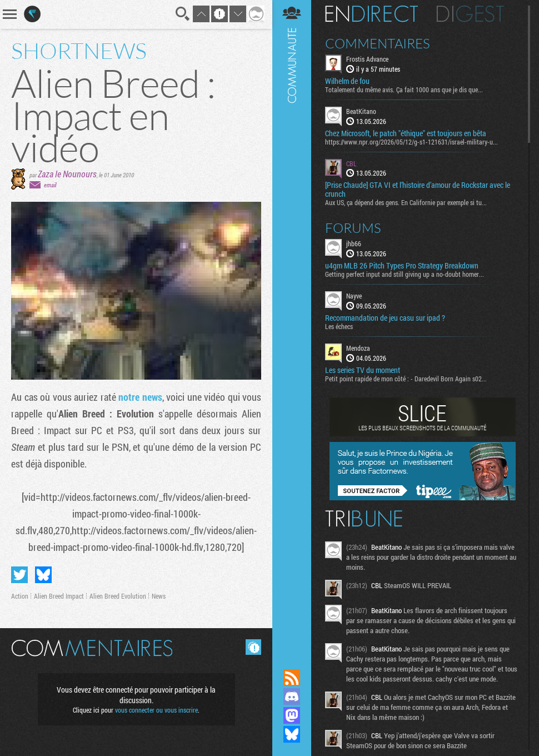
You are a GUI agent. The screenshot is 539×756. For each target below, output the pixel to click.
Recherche (183, 14)
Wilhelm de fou (347, 81)
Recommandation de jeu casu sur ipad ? (385, 318)
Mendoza (358, 348)
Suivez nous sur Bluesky (292, 734)
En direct (371, 14)
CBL (351, 163)
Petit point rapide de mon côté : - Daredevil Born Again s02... (406, 379)
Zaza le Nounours (67, 174)
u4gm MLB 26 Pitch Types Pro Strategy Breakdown (402, 266)
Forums (353, 228)
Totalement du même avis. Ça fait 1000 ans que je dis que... (404, 89)
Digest (470, 14)
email (50, 185)
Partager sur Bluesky (43, 575)
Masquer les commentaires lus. (253, 647)
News (159, 596)
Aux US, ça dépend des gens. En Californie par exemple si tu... (406, 202)
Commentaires (378, 43)
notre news (140, 397)
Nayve (354, 296)
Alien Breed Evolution (118, 596)
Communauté (292, 324)
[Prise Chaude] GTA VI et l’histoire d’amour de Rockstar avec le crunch (418, 190)
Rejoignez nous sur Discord (292, 697)
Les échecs (339, 326)
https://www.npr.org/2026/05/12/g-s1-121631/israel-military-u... (411, 142)
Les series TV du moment (363, 370)
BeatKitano (361, 111)
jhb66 (354, 243)
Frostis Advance (367, 59)
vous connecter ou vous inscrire (156, 710)
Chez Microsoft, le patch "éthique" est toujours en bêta (406, 133)
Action (20, 596)
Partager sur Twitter (19, 575)
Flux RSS (292, 678)
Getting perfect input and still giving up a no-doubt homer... (405, 274)
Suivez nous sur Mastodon (292, 715)
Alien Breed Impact (59, 596)
